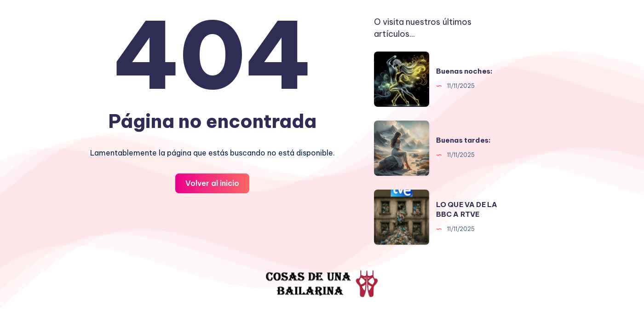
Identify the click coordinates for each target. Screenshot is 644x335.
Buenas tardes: (463, 140)
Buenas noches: (464, 71)
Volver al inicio (212, 183)
